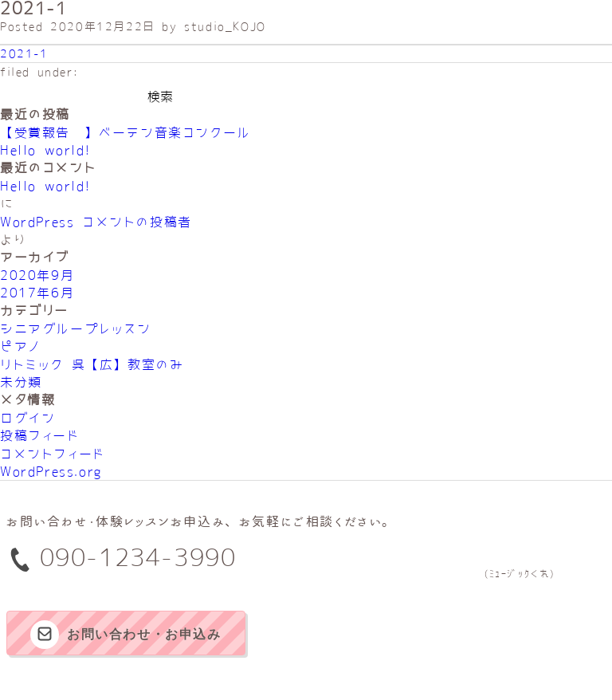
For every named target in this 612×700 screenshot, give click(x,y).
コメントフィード (53, 454)
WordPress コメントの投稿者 (96, 222)
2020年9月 (37, 275)
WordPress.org (51, 471)
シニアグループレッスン (76, 328)
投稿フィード (40, 435)
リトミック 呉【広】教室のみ (92, 364)
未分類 (21, 382)
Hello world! (45, 150)
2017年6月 (37, 293)
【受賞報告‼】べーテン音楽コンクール (126, 132)
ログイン (27, 418)
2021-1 (24, 53)
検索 (160, 96)
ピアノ (20, 346)
